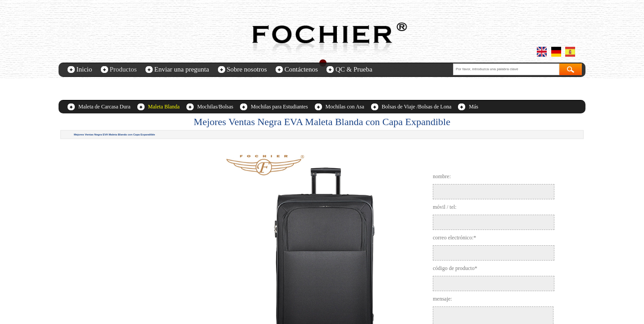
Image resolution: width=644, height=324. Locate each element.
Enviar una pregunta (182, 69)
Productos (123, 69)
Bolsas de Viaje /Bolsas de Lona (417, 107)
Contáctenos (301, 69)
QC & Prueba (354, 69)
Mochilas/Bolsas (215, 107)
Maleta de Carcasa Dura (104, 107)
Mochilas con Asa (345, 107)
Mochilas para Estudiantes (279, 107)
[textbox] (506, 69)
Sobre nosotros (247, 69)
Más (474, 107)
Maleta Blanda (164, 107)
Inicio (84, 69)
